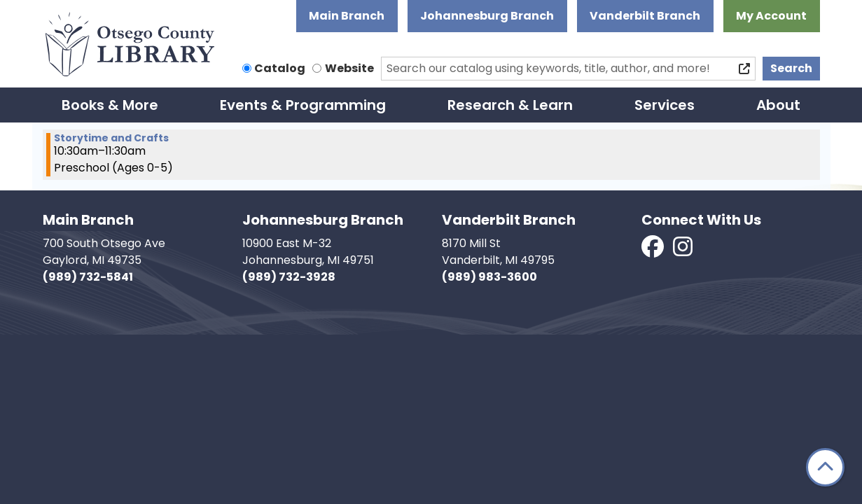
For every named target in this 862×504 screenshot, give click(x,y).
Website (349, 68)
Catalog (280, 68)
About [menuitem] (778, 105)
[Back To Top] (825, 467)
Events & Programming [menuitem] (303, 105)
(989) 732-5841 (88, 277)
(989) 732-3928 (289, 277)
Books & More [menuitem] (110, 105)
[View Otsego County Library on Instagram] (683, 251)
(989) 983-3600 (489, 277)
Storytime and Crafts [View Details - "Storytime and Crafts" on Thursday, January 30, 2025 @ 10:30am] (111, 138)
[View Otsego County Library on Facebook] (654, 251)
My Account (771, 16)
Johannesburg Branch (487, 16)
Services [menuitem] (665, 105)
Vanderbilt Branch (645, 16)
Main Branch (347, 16)
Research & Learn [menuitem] (510, 105)
